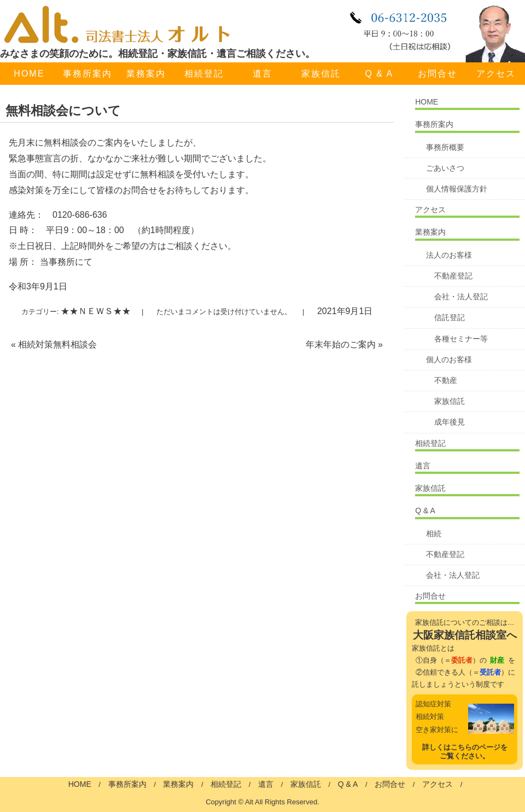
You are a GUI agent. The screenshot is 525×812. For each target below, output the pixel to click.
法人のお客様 (449, 255)
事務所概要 (445, 147)
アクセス (430, 210)
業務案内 (146, 74)
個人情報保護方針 (457, 189)
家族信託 (321, 74)
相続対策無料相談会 (54, 344)
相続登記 (204, 74)
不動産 (446, 380)
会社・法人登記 (461, 297)
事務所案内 (87, 74)
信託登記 (450, 317)
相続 (434, 533)
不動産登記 (453, 276)
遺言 (262, 74)
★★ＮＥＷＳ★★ (96, 311)
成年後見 (450, 422)
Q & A (379, 74)
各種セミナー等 (461, 339)
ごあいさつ (445, 168)
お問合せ (437, 74)
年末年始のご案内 (344, 344)
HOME (29, 74)
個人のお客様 (449, 359)
